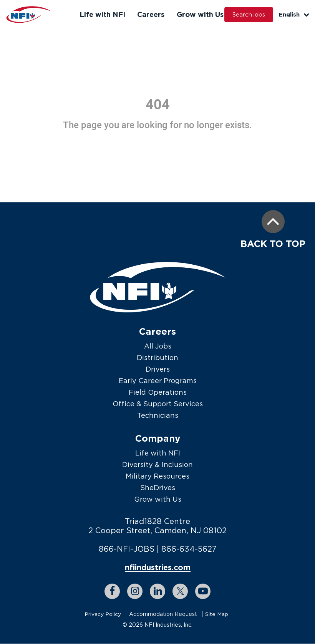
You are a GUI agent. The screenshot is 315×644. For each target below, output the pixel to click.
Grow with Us (199, 14)
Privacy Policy (103, 614)
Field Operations (158, 392)
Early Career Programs (158, 381)
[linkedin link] (157, 592)
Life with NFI (102, 14)
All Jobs (158, 346)
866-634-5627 (189, 549)
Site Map (217, 614)
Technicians (158, 415)
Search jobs (248, 15)
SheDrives (158, 488)
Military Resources (157, 476)
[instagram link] (135, 592)
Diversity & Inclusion (157, 465)
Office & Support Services (158, 404)
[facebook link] (112, 592)
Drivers (158, 369)
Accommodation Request (163, 614)
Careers (150, 14)
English (294, 14)
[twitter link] (180, 592)
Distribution (157, 358)
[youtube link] (203, 592)
